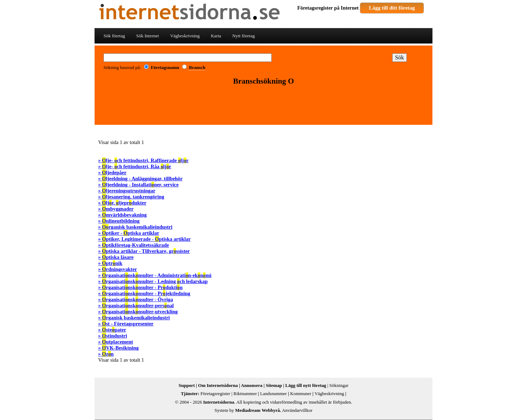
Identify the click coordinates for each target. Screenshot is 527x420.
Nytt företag (243, 36)
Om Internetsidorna (218, 385)
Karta (216, 36)
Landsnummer (274, 394)
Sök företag (114, 36)
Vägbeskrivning (185, 36)
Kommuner (301, 394)
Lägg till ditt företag (392, 8)
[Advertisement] (263, 106)
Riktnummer (245, 394)
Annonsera (252, 385)
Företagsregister (315, 8)
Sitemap (274, 385)
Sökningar (339, 385)
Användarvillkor (297, 410)
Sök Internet (148, 36)
